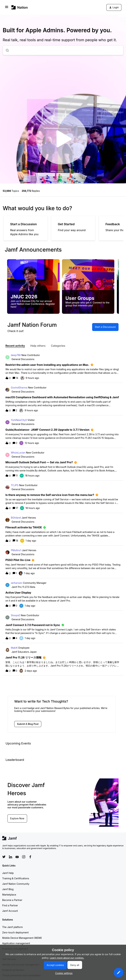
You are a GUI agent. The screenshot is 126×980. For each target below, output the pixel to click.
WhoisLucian (18, 453)
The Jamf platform (13, 927)
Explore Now (17, 818)
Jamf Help (8, 873)
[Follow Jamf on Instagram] (24, 857)
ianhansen (17, 583)
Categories (58, 346)
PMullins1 (16, 550)
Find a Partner (10, 905)
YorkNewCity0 (19, 420)
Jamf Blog (8, 889)
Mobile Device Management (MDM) (22, 938)
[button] (119, 973)
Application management (16, 943)
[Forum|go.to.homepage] (20, 7)
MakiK (14, 648)
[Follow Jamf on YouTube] (17, 857)
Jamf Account (10, 911)
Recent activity (15, 346)
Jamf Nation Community (16, 884)
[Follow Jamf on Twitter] (4, 857)
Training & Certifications (16, 878)
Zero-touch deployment (15, 932)
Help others (38, 346)
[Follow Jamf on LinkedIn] (10, 857)
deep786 (16, 355)
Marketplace (9, 895)
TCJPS (15, 485)
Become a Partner (12, 900)
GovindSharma (19, 388)
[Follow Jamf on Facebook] (30, 857)
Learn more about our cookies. (67, 958)
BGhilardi (16, 518)
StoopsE (15, 615)
